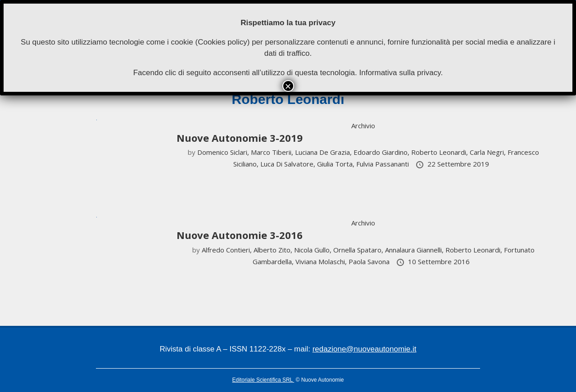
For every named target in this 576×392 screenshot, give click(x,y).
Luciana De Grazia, (324, 152)
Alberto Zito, (274, 250)
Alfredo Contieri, (228, 250)
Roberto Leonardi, (440, 152)
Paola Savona (370, 261)
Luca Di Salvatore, (289, 164)
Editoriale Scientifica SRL (263, 380)
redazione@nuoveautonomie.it (365, 349)
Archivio (363, 126)
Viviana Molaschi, (322, 261)
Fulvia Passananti (383, 164)
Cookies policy (222, 42)
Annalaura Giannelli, (415, 250)
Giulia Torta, (337, 164)
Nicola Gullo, (314, 250)
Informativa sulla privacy (400, 73)
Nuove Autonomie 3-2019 (240, 138)
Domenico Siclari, (224, 152)
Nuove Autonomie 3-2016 (240, 235)
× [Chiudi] (288, 86)
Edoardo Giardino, (382, 152)
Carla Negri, (489, 152)
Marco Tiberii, (273, 152)
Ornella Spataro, (359, 250)
